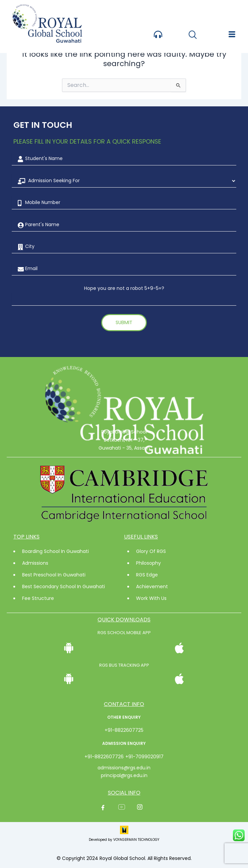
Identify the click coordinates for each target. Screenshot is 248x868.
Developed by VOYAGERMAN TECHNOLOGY (124, 840)
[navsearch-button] (193, 35)
